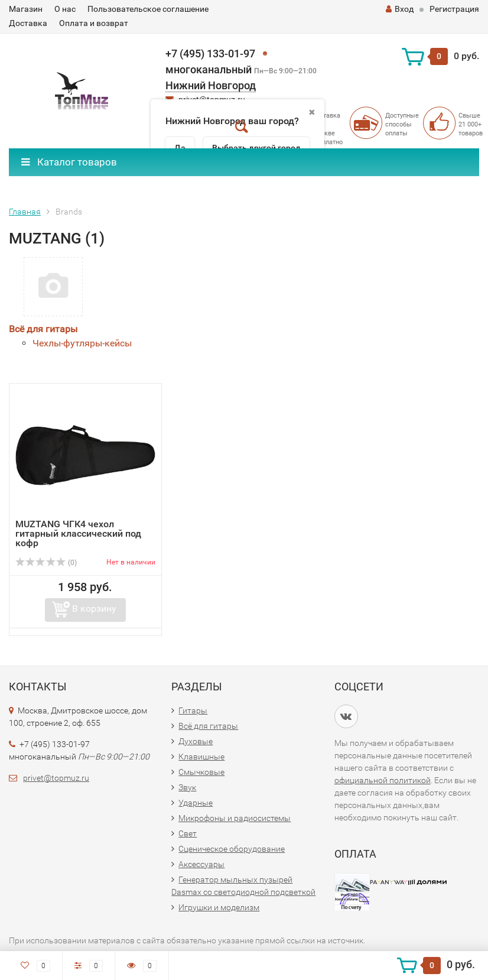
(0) (46, 563)
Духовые (196, 741)
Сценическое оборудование (232, 849)
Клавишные (201, 757)
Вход (400, 9)
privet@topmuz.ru (56, 778)
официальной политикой (383, 780)
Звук (187, 787)
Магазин (26, 9)
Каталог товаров (69, 162)
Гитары (193, 710)
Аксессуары (201, 864)
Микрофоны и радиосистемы (235, 818)
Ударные (196, 803)
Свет (188, 833)
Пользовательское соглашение (148, 9)
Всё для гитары (43, 329)
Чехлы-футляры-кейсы (82, 343)
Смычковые (201, 772)
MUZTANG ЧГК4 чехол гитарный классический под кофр (78, 533)
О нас (65, 9)
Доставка (28, 23)
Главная (25, 212)
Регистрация (454, 9)
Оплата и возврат (94, 23)
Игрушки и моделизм (219, 907)
